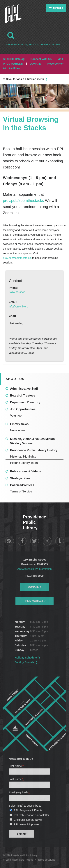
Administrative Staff (24, 389)
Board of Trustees (23, 395)
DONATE (35, 64)
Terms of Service (21, 491)
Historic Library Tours (24, 463)
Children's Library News (28, 820)
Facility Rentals (24, 662)
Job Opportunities (23, 409)
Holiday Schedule (26, 658)
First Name (16, 766)
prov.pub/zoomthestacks (24, 200)
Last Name (16, 779)
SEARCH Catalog (14, 59)
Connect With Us (41, 59)
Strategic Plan (20, 478)
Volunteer (16, 416)
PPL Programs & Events (28, 810)
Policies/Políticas (22, 485)
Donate (33, 587)
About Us (15, 379)
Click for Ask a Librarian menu (23, 79)
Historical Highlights (23, 457)
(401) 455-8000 (34, 576)
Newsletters (18, 430)
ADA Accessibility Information (34, 569)
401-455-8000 (17, 292)
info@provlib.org (18, 307)
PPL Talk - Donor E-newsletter (31, 815)
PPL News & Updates (26, 824)
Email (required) (19, 792)
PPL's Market (33, 601)
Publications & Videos (26, 471)
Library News (19, 424)
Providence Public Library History (34, 450)
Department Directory (25, 402)
